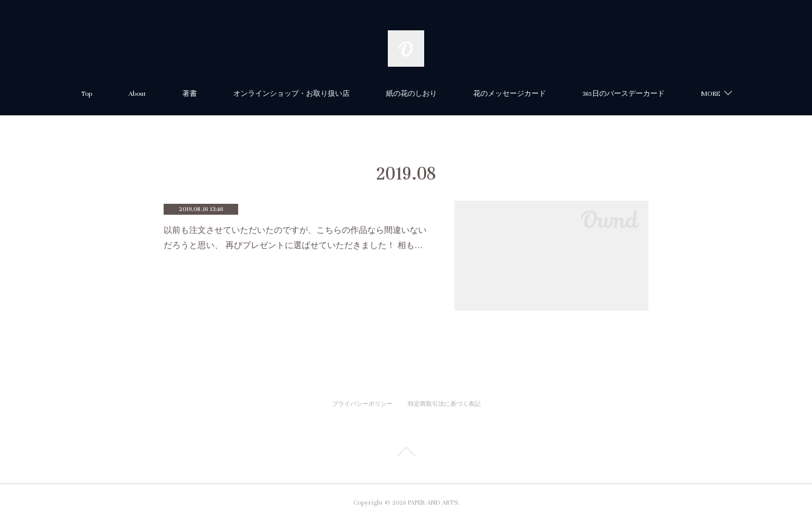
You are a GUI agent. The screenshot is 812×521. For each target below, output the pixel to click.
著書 (190, 94)
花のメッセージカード (510, 94)
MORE (710, 94)
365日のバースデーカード (624, 94)
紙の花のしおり (411, 94)
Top (87, 94)
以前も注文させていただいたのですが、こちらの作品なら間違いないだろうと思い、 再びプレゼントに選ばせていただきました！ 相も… (295, 237)
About (137, 94)
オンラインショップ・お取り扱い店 (291, 94)
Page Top (406, 454)
